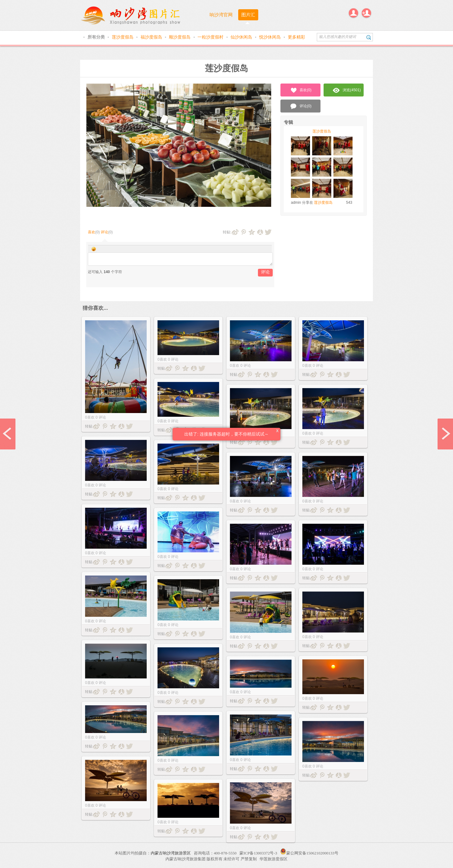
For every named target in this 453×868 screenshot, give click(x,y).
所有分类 (97, 37)
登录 (353, 13)
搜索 (369, 37)
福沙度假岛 (152, 37)
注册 (366, 13)
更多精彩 (296, 37)
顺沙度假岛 (180, 37)
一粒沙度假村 (211, 37)
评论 (104, 232)
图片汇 (248, 15)
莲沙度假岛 (123, 37)
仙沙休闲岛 (242, 37)
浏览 (347, 90)
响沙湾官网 (221, 15)
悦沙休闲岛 (271, 37)
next (445, 434)
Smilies (94, 249)
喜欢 (92, 232)
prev (8, 434)
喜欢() (301, 90)
